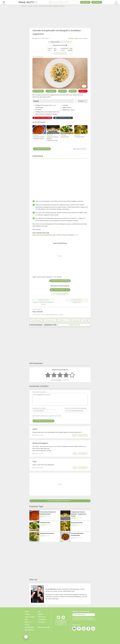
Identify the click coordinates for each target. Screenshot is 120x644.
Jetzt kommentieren (60, 294)
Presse (27, 625)
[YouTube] (74, 629)
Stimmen (65, 380)
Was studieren (29, 630)
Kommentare (74, 325)
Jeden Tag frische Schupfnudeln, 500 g (44, 235)
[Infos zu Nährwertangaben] (66, 45)
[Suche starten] (50, 2)
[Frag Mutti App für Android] (63, 618)
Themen (27, 614)
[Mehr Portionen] (86, 101)
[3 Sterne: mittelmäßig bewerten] (60, 375)
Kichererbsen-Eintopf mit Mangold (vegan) (38, 138)
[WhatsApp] (93, 629)
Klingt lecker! (60, 290)
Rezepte (41, 57)
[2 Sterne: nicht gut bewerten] (54, 375)
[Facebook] (88, 629)
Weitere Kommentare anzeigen (60, 501)
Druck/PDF (38, 91)
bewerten (78, 38)
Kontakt (40, 614)
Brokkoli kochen (65, 137)
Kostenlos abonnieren (60, 281)
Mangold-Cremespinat (47, 533)
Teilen (73, 91)
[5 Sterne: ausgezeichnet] (72, 375)
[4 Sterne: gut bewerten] (66, 375)
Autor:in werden (30, 617)
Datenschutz (42, 617)
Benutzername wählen (39, 408)
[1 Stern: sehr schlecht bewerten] (48, 375)
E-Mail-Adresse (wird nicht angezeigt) (75, 408)
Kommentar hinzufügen (60, 398)
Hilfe (39, 612)
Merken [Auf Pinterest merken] (83, 91)
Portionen (81, 101)
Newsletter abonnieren (84, 619)
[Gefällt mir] (74, 435)
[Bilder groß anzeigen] (84, 86)
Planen (62, 91)
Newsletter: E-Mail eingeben (81, 611)
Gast (34, 461)
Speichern (51, 91)
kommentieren (41, 38)
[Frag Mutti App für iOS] (58, 618)
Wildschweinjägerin (40, 443)
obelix (35, 429)
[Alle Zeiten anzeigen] (70, 42)
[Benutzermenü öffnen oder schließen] (116, 2)
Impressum (42, 622)
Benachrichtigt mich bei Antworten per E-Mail (48, 416)
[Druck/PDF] (36, 320)
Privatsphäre (42, 619)
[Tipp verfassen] (97, 2)
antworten (83, 435)
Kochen (36, 57)
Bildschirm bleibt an (81, 149)
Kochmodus (42, 149)
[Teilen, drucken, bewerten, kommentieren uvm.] (26, 637)
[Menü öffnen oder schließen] (4, 2)
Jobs (26, 619)
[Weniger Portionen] (71, 101)
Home (27, 612)
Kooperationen (29, 627)
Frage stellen (85, 2)
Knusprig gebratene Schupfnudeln (77, 534)
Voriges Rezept (43, 300)
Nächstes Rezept (77, 300)
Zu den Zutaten (60, 53)
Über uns (28, 622)
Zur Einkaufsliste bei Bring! (63, 118)
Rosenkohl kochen (79, 137)
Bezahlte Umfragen (44, 627)
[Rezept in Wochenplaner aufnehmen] (76, 320)
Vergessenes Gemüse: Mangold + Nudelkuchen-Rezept (53, 139)
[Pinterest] (79, 629)
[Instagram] (84, 629)
